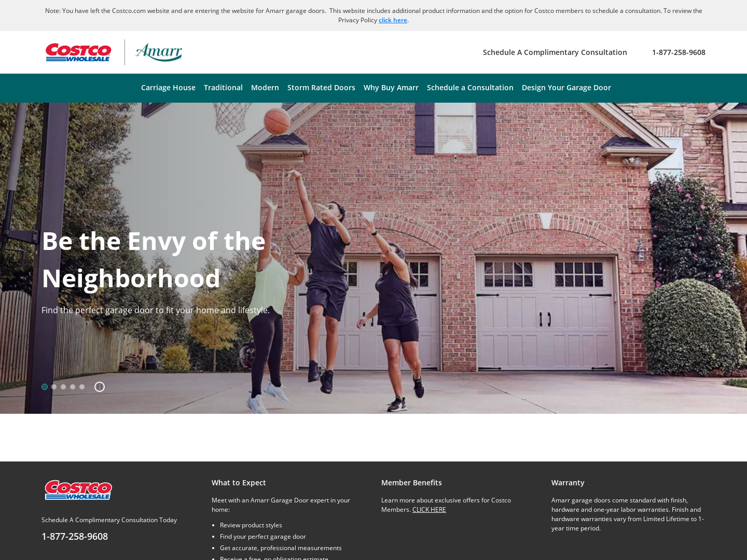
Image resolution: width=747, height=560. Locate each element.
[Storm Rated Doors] (321, 88)
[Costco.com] (78, 489)
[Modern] (265, 88)
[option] (45, 387)
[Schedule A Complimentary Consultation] (555, 52)
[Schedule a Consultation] (470, 88)
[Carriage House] (168, 88)
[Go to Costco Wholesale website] (78, 52)
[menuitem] (168, 88)
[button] (96, 387)
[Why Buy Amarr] (391, 88)
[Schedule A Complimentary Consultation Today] (119, 529)
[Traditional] (223, 88)
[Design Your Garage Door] (566, 88)
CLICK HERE (429, 509)
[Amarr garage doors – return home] (159, 52)
